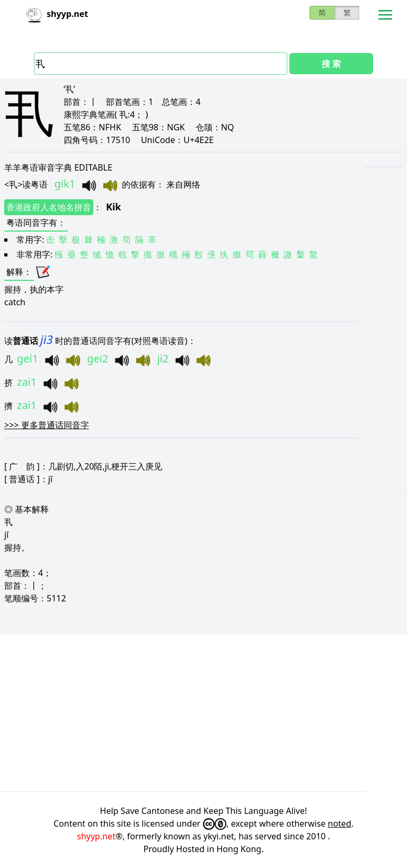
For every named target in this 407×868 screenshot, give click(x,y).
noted (340, 823)
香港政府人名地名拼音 (49, 207)
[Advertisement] (203, 713)
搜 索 (331, 64)
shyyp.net (96, 836)
